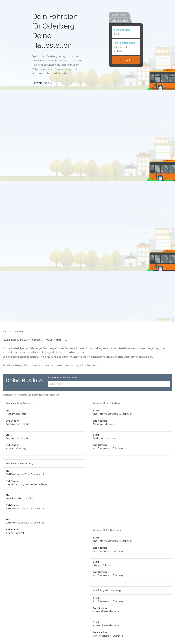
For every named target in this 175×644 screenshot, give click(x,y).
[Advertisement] (131, 493)
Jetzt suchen (126, 60)
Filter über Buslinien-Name (63, 378)
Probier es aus (43, 83)
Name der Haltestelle (124, 43)
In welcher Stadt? (122, 30)
